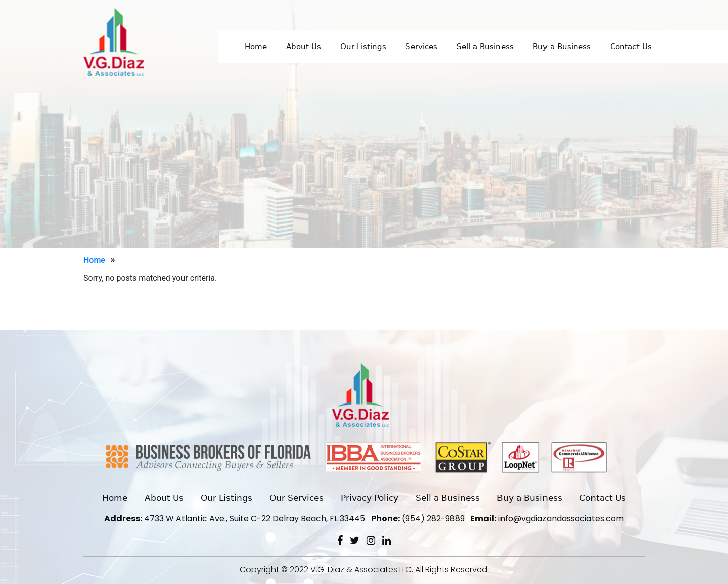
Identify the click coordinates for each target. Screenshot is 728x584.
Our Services (297, 498)
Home (256, 47)
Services (421, 47)
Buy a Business (562, 47)
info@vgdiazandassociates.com (547, 519)
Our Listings (363, 47)
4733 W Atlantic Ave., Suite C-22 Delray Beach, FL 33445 (235, 519)
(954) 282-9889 (418, 519)
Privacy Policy (370, 498)
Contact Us (631, 47)
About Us (304, 47)
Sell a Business (485, 47)
